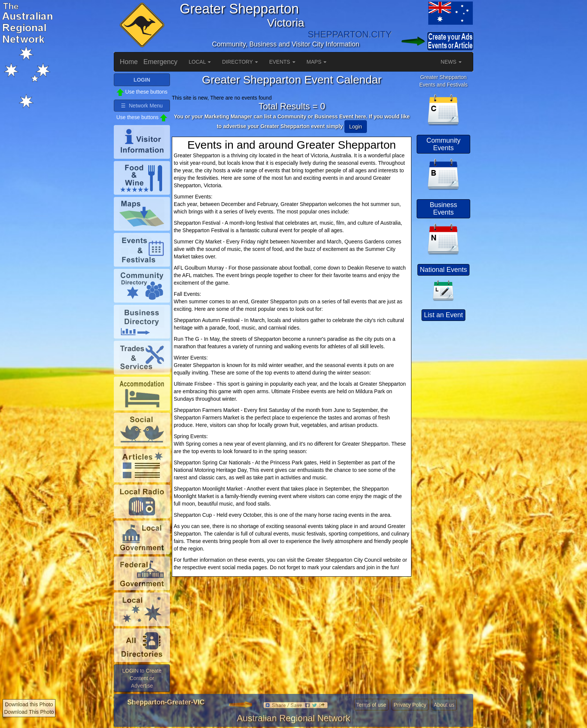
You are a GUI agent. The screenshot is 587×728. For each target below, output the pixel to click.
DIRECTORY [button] (240, 62)
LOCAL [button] (200, 62)
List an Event (443, 315)
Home (129, 62)
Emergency (160, 62)
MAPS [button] (317, 62)
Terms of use (371, 705)
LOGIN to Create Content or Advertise (142, 678)
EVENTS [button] (282, 62)
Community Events (443, 144)
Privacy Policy (410, 705)
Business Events (443, 209)
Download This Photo (29, 712)
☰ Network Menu (142, 106)
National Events (443, 270)
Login (356, 127)
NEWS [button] (451, 62)
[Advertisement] (444, 436)
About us (444, 705)
